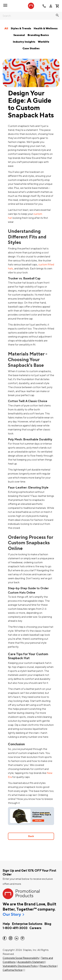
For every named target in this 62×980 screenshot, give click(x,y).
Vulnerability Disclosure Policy (20, 966)
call (44, 6)
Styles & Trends (21, 28)
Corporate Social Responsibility (21, 958)
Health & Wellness (46, 28)
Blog (48, 924)
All (6, 28)
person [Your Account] (51, 6)
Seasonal (19, 35)
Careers (35, 928)
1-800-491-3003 (15, 928)
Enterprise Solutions (27, 924)
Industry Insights (24, 42)
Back (31, 836)
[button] (5, 5)
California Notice (13, 970)
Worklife (44, 42)
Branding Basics (38, 35)
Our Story (12, 915)
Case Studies (31, 48)
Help (6, 924)
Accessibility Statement (31, 962)
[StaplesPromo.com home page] (31, 6)
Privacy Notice (48, 966)
